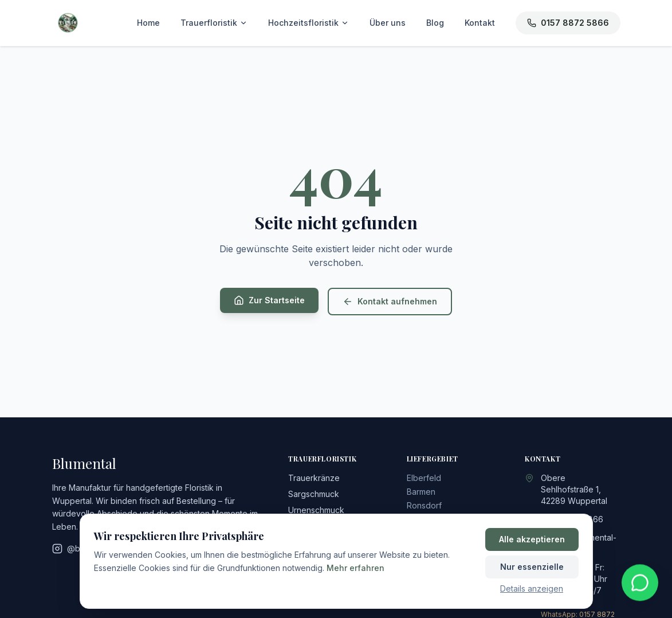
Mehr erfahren (355, 568)
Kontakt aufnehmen (390, 302)
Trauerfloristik (214, 23)
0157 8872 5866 (568, 23)
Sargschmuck (314, 494)
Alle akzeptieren (532, 539)
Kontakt (480, 23)
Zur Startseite (269, 300)
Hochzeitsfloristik (309, 23)
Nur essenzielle (532, 567)
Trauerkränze (314, 478)
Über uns (388, 23)
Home (148, 23)
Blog (435, 23)
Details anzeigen (532, 588)
